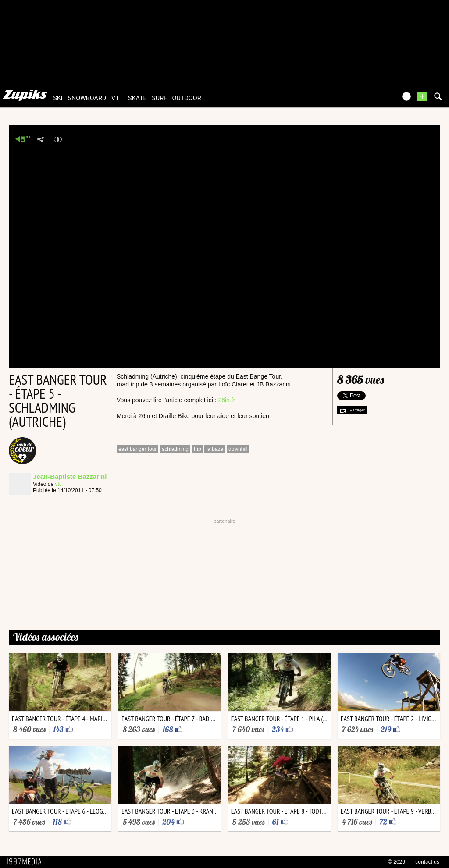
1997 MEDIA (27, 862)
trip (198, 449)
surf (159, 98)
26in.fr (226, 400)
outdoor (187, 98)
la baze (215, 449)
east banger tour (137, 449)
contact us (427, 862)
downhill (238, 449)
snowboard (87, 98)
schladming (175, 449)
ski (58, 98)
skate (137, 98)
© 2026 (397, 862)
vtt (117, 98)
